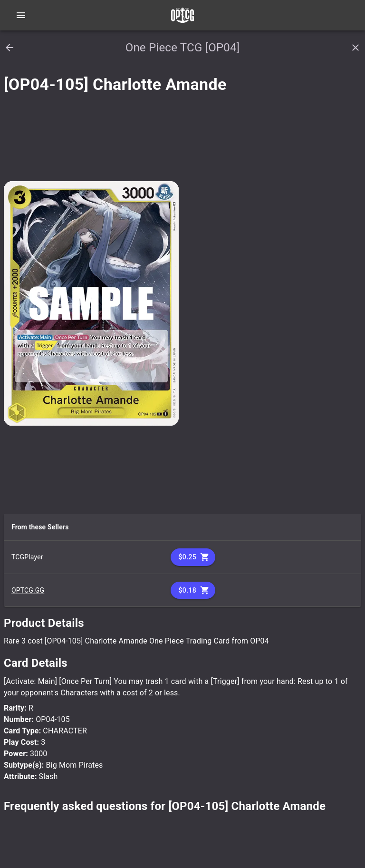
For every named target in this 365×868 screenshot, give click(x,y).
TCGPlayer (27, 557)
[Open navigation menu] (21, 15)
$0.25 (193, 557)
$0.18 (193, 590)
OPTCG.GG (28, 590)
